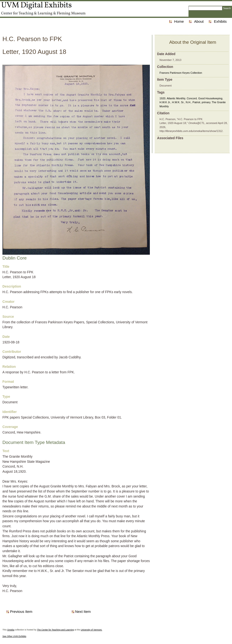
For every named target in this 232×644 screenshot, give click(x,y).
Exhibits (220, 21)
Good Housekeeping (210, 98)
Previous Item (21, 611)
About (199, 21)
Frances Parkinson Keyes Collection (181, 73)
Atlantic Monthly (176, 98)
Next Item (83, 611)
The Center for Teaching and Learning (55, 630)
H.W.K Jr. (165, 102)
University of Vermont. (91, 630)
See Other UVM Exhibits (14, 636)
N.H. (188, 102)
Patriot (196, 102)
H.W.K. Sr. (178, 102)
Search (227, 8)
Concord (192, 98)
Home (179, 21)
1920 (162, 98)
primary (206, 102)
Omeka (11, 630)
